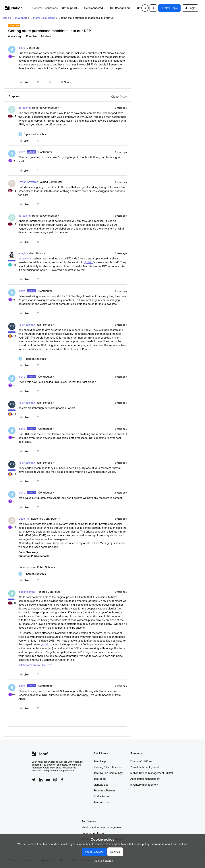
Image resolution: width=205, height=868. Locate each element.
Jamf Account (102, 802)
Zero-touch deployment (144, 767)
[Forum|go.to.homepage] (14, 8)
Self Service (89, 821)
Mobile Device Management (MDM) (152, 773)
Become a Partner (104, 790)
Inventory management (144, 785)
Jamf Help (100, 761)
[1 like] (32, 134)
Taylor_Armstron (28, 182)
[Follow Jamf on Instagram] (55, 780)
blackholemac (27, 592)
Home (5, 18)
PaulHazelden (27, 325)
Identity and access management (102, 827)
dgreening (25, 108)
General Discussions (45, 8)
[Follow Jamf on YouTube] (48, 780)
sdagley (23, 253)
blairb (22, 48)
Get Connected (95, 8)
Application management (145, 779)
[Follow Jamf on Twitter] (34, 780)
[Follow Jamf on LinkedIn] (41, 780)
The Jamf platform (141, 761)
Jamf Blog (99, 779)
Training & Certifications (108, 767)
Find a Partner (102, 796)
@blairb (89, 262)
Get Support (71, 8)
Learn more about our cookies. (169, 844)
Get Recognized (121, 8)
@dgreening (26, 258)
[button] (169, 8)
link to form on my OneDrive (35, 665)
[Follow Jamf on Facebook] (62, 780)
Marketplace (101, 785)
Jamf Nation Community (108, 773)
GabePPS (24, 519)
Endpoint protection (94, 833)
